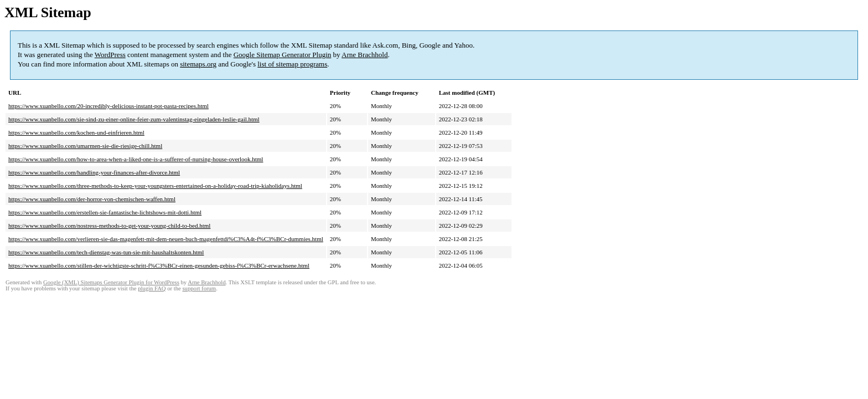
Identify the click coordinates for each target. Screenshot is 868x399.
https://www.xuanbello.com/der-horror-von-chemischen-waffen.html (92, 199)
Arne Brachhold (365, 55)
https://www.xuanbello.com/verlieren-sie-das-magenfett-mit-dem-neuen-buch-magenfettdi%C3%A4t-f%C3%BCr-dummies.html (166, 239)
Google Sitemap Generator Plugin (283, 55)
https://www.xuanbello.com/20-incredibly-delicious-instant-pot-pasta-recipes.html (108, 106)
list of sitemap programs (292, 64)
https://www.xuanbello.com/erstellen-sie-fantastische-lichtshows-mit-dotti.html (105, 212)
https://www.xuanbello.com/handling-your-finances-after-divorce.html (94, 172)
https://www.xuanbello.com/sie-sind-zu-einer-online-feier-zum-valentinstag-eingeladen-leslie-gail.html (134, 119)
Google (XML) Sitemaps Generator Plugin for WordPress (111, 282)
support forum (199, 288)
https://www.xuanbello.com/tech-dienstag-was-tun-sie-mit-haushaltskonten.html (106, 252)
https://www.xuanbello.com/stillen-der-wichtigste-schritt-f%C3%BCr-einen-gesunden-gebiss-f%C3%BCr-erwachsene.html (159, 265)
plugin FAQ (152, 288)
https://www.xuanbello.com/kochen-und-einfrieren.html (76, 132)
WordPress (110, 55)
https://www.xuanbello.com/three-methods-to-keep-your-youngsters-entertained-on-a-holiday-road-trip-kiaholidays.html (155, 186)
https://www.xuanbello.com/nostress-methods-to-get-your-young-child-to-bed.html (109, 226)
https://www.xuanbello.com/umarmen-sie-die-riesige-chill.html (85, 146)
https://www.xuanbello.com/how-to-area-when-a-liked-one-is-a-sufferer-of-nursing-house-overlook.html (136, 159)
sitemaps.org (198, 64)
